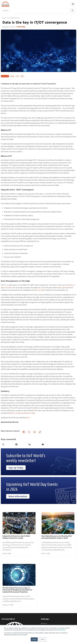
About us (44, 623)
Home (4, 18)
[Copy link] (40, 432)
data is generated (64, 288)
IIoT (22, 99)
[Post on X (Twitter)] (29, 432)
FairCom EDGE (40, 290)
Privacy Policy (61, 630)
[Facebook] (16, 444)
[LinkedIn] (30, 444)
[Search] (35, 11)
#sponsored (5, 76)
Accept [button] (34, 639)
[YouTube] (43, 444)
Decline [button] (43, 639)
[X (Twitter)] (3, 444)
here (28, 418)
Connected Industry (14, 18)
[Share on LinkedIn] (34, 432)
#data (12, 76)
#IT (18, 76)
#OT (22, 76)
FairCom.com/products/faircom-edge (22, 413)
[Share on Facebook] (24, 432)
